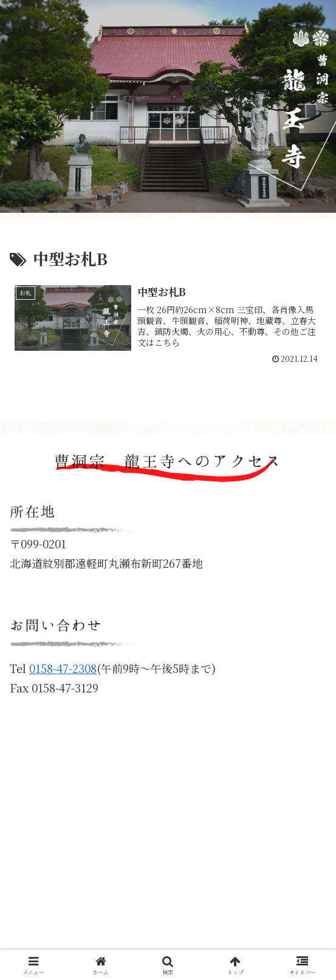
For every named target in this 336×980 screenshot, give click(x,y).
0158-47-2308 (63, 668)
